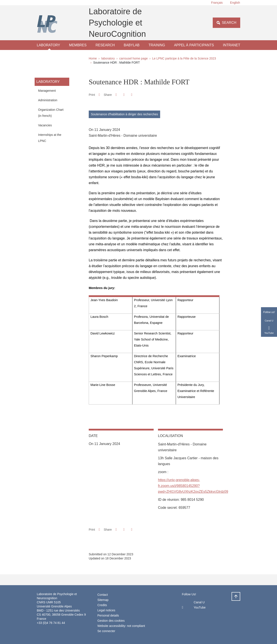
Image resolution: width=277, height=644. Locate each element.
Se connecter (106, 631)
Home (93, 58)
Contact (103, 595)
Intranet (232, 45)
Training (157, 45)
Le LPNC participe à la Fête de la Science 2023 (184, 58)
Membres (78, 45)
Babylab (132, 45)
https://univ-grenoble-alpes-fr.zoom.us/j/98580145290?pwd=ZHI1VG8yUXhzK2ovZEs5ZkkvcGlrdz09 (193, 486)
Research (105, 45)
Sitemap (103, 600)
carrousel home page (134, 58)
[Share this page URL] (132, 95)
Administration (48, 100)
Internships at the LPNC (50, 138)
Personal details (108, 615)
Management (47, 91)
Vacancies (45, 125)
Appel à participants (194, 45)
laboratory (48, 45)
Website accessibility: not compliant (121, 626)
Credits (102, 605)
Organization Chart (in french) (51, 113)
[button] (116, 95)
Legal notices (106, 610)
